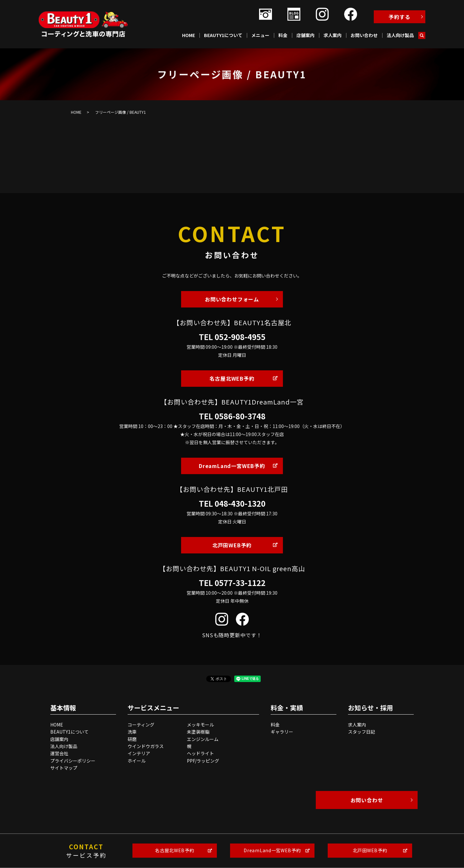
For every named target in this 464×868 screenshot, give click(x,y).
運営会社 (59, 753)
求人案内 (333, 35)
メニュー (260, 35)
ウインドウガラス (146, 746)
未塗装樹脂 (198, 732)
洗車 (132, 732)
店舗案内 (305, 35)
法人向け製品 (400, 35)
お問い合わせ (364, 35)
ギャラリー (282, 732)
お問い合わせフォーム (232, 299)
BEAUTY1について (223, 35)
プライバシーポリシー (73, 761)
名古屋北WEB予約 (232, 378)
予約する (399, 17)
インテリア (139, 753)
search (422, 35)
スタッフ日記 (362, 732)
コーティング (141, 725)
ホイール (137, 761)
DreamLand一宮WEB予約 (232, 466)
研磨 (132, 739)
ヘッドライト (200, 753)
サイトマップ (64, 768)
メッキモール (200, 725)
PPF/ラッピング (203, 761)
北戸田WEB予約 (232, 545)
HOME (188, 35)
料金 (283, 35)
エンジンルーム (203, 739)
